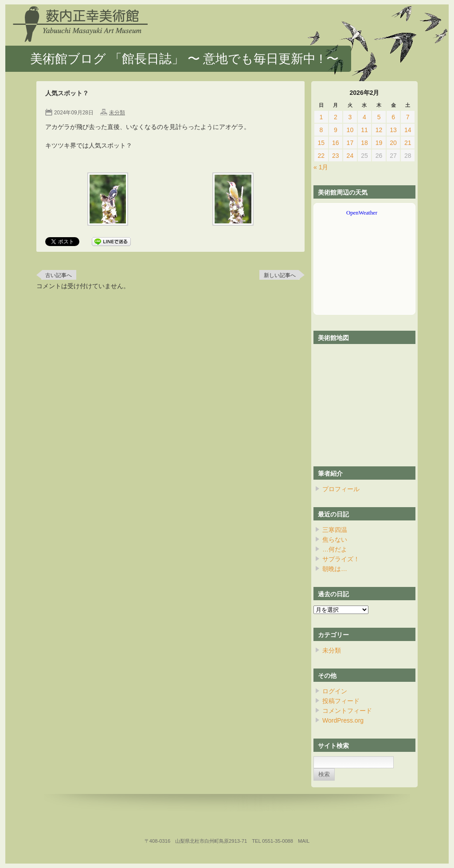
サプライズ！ (341, 559)
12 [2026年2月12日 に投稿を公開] (379, 130)
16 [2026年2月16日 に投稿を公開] (336, 143)
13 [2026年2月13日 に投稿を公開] (393, 130)
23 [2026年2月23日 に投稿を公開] (336, 156)
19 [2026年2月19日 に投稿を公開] (379, 143)
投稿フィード (341, 701)
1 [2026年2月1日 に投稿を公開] (321, 117)
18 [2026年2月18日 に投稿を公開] (364, 143)
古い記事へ (59, 275)
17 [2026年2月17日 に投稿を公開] (350, 143)
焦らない (335, 540)
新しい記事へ (280, 275)
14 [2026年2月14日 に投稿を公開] (408, 130)
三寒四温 (335, 530)
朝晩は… (335, 569)
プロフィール (341, 489)
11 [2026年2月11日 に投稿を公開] (364, 130)
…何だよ (335, 549)
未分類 (117, 113)
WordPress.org (343, 720)
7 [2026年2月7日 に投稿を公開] (408, 117)
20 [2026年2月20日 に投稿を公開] (393, 143)
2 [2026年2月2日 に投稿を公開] (336, 117)
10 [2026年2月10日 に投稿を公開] (350, 130)
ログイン (335, 691)
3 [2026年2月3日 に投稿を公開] (350, 117)
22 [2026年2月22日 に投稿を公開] (321, 156)
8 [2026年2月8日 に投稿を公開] (321, 130)
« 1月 (321, 167)
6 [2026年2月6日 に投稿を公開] (393, 117)
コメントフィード (347, 711)
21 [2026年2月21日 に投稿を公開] (408, 143)
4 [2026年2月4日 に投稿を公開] (364, 117)
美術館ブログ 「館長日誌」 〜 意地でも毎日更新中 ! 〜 (184, 59)
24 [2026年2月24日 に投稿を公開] (350, 156)
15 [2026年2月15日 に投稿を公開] (321, 143)
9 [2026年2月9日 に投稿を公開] (336, 130)
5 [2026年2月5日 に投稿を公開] (379, 117)
